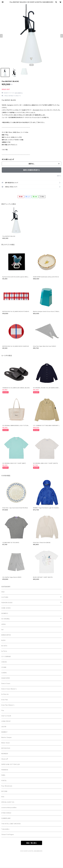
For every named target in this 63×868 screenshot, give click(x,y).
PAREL (3, 775)
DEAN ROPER (6, 678)
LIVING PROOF (6, 721)
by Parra (4, 651)
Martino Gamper (7, 737)
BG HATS (4, 646)
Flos (3, 710)
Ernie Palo (5, 700)
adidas (4, 624)
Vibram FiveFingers (8, 834)
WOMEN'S (5, 613)
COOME (4, 667)
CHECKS (4, 662)
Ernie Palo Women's (8, 705)
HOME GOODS (6, 608)
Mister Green (6, 743)
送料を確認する (19, 93)
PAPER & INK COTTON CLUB (10, 764)
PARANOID (5, 770)
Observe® (5, 759)
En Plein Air (5, 694)
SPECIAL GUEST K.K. (8, 802)
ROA (3, 797)
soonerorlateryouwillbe (9, 807)
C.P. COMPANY (6, 657)
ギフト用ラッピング (8, 159)
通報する (59, 176)
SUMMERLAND (6, 818)
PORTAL (4, 781)
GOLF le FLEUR (6, 716)
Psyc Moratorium (7, 786)
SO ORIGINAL (6, 619)
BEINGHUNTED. (6, 635)
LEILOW (4, 727)
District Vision (6, 683)
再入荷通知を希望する (32, 170)
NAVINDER (5, 754)
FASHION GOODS (7, 603)
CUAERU (4, 673)
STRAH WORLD (6, 813)
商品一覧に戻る (32, 843)
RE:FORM (4, 791)
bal (2, 630)
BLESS (3, 640)
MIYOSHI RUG (6, 748)
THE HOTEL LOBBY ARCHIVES (11, 824)
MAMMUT (4, 732)
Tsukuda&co (5, 829)
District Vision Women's (9, 689)
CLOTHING (5, 597)
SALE (3, 592)
